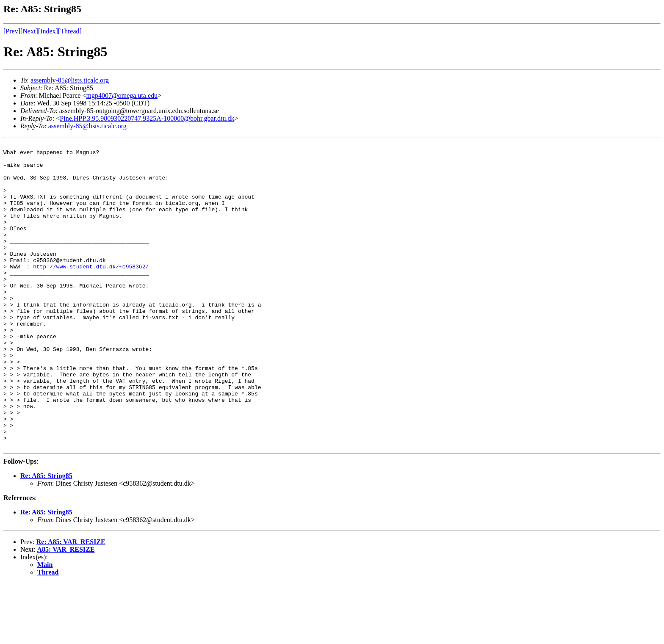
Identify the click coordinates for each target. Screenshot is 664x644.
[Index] (48, 31)
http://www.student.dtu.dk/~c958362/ (91, 292)
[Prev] (12, 31)
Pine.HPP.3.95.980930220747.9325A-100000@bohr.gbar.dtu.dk (147, 118)
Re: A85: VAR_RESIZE (71, 603)
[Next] (29, 31)
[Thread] (70, 31)
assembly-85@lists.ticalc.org (70, 80)
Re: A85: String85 (46, 537)
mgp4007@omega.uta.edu (122, 95)
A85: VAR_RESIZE (66, 610)
